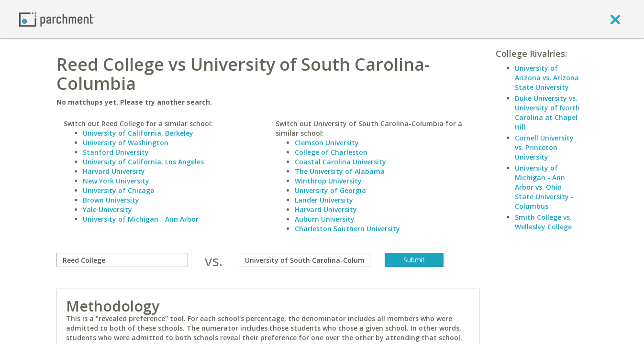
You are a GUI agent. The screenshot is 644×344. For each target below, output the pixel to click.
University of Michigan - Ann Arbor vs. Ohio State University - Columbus (544, 187)
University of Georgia (330, 190)
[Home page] (57, 19)
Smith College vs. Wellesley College (543, 222)
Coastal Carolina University (340, 162)
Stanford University (116, 152)
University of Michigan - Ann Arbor (141, 219)
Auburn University (325, 219)
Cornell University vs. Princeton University (544, 147)
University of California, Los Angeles (143, 162)
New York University (116, 181)
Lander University (324, 200)
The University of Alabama (340, 171)
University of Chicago (119, 190)
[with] (305, 260)
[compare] (122, 260)
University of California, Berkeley (138, 133)
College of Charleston (331, 152)
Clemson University (327, 143)
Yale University (107, 210)
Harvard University (114, 171)
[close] (615, 19)
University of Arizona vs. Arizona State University (547, 78)
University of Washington (126, 143)
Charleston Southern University (347, 229)
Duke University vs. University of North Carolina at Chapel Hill (547, 113)
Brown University (111, 200)
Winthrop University (328, 181)
